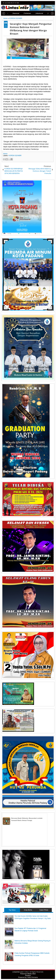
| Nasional (13, 13)
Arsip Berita (28, 910)
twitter (43, 3)
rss (53, 3)
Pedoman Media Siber (28, 974)
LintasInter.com (18, 972)
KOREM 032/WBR (15, 156)
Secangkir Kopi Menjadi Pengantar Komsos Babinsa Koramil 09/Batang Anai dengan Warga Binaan (31, 29)
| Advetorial (37, 13)
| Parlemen (25, 13)
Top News (12, 910)
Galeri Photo (44, 910)
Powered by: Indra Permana (28, 977)
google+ (49, 3)
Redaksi (28, 976)
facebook (46, 3)
